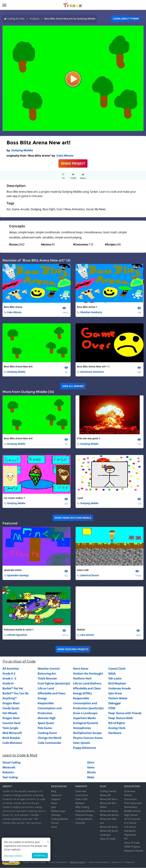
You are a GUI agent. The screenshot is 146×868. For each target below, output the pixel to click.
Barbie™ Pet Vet (13, 689)
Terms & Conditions (57, 862)
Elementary (131, 807)
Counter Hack (11, 723)
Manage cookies (13, 856)
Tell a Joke (115, 679)
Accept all (40, 856)
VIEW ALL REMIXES (73, 386)
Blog (54, 791)
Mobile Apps (58, 811)
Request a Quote (134, 851)
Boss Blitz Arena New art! (18, 366)
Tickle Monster (47, 679)
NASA (112, 674)
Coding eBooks (60, 819)
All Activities (11, 669)
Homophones (82, 728)
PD (126, 839)
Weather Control (49, 669)
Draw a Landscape (85, 713)
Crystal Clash (117, 669)
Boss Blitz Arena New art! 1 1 (93, 366)
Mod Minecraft (12, 733)
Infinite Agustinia (17, 635)
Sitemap (56, 815)
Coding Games (108, 791)
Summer (80, 823)
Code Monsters (12, 743)
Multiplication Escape (87, 733)
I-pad (80, 498)
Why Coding (82, 807)
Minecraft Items (109, 827)
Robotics (8, 772)
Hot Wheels (10, 713)
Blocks (91, 772)
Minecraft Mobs (109, 811)
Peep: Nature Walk (121, 718)
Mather (81, 630)
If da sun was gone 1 (89, 439)
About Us (56, 795)
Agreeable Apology (18, 575)
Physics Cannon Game (88, 738)
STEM (112, 708)
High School (131, 815)
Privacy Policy (78, 862)
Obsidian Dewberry (91, 312)
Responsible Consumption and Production (50, 708)
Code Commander (49, 743)
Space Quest (46, 723)
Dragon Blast (11, 703)
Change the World (49, 738)
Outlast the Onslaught (88, 674)
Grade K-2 (9, 674)
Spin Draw (115, 693)
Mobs (91, 777)
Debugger (115, 703)
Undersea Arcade (119, 689)
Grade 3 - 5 (9, 679)
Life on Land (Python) (87, 684)
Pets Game (45, 728)
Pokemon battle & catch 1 (19, 630)
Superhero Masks (84, 718)
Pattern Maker (118, 698)
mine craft (83, 570)
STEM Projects (132, 847)
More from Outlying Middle (73, 518)
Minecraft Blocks (109, 815)
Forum (55, 823)
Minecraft (9, 768)
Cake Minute (65, 156)
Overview (81, 791)
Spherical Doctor (90, 575)
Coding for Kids (16, 19)
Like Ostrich (87, 635)
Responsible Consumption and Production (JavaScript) (88, 703)
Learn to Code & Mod (20, 755)
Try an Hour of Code (19, 661)
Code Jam (105, 835)
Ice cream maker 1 (14, 498)
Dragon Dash (11, 718)
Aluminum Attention (92, 372)
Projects (35, 19)
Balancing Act (47, 674)
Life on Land (46, 689)
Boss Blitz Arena (13, 307)
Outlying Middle (22, 150)
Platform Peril (82, 679)
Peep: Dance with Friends (125, 713)
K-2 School (130, 823)
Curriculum (82, 795)
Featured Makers (85, 811)
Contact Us (129, 862)
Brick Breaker (11, 738)
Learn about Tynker (126, 19)
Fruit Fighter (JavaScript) (54, 684)
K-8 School (130, 827)
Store (54, 827)
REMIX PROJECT (73, 163)
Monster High (47, 718)
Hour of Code (107, 839)
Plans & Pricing (84, 815)
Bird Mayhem (117, 684)
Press (54, 803)
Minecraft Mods (109, 831)
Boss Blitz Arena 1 (87, 307)
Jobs (53, 807)
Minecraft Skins (109, 799)
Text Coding (10, 777)
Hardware (115, 733)
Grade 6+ (8, 684)
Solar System (82, 743)
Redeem (80, 803)
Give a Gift (81, 799)
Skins (91, 763)
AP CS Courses (132, 819)
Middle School (132, 811)
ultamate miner (13, 570)
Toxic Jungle (10, 728)
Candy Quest (11, 708)
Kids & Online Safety (99, 862)
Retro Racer (81, 669)
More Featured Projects (73, 649)
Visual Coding (11, 763)
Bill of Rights (117, 723)
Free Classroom (133, 803)
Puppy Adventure (84, 748)
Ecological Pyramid (85, 723)
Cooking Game (47, 733)
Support (56, 799)
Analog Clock (117, 728)
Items (91, 768)
